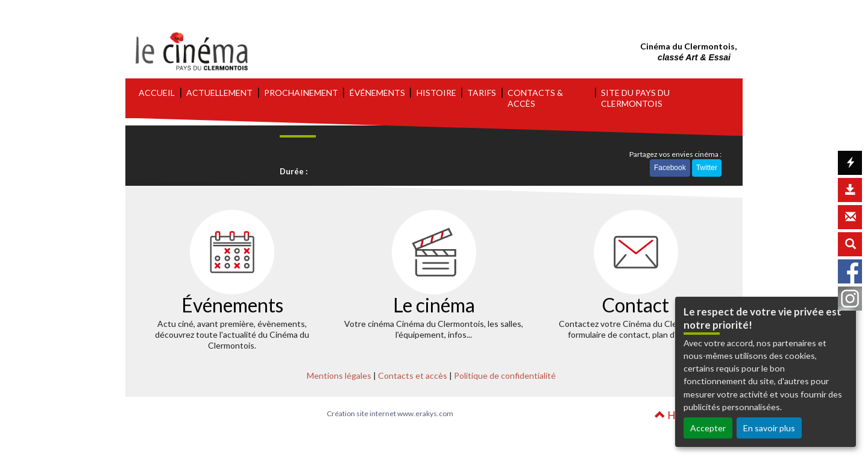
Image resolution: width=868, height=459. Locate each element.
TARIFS (482, 93)
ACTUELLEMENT (219, 93)
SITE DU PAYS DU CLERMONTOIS (635, 98)
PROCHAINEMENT (301, 93)
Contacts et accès (413, 375)
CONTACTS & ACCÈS (535, 98)
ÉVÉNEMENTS (377, 93)
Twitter (707, 168)
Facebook (670, 168)
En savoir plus (769, 428)
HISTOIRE (436, 93)
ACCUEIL (157, 93)
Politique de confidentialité (505, 375)
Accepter (708, 428)
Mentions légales (339, 375)
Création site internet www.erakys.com (390, 413)
